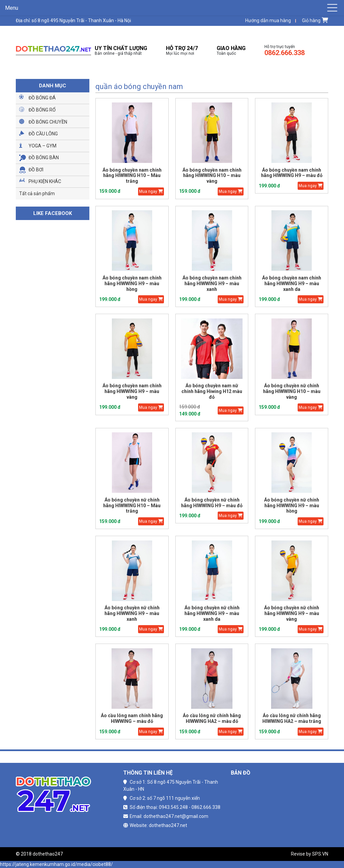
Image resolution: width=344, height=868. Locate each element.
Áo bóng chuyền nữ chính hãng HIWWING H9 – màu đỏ (212, 503)
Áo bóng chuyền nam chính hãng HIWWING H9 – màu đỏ (292, 173)
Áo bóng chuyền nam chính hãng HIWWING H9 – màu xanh (212, 284)
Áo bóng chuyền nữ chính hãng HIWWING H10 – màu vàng (292, 391)
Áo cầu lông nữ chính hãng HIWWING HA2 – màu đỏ (212, 718)
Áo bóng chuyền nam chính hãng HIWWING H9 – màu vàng (132, 391)
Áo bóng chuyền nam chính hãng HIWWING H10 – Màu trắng (132, 176)
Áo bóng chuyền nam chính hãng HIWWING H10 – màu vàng (212, 176)
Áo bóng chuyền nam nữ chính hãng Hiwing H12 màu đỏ (212, 391)
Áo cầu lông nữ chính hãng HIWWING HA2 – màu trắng (292, 718)
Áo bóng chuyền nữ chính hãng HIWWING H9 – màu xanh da (212, 613)
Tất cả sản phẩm (37, 193)
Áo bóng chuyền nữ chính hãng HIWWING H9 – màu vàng (292, 613)
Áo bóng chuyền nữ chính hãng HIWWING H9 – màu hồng (292, 506)
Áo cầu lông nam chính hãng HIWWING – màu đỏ (132, 718)
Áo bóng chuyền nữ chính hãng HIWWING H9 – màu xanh (132, 613)
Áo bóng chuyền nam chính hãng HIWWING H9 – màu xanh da (292, 284)
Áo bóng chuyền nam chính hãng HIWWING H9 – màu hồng (132, 284)
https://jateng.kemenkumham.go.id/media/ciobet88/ (56, 864)
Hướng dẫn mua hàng (268, 20)
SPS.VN (320, 854)
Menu (12, 8)
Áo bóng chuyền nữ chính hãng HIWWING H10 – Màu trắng (132, 506)
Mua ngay (151, 191)
